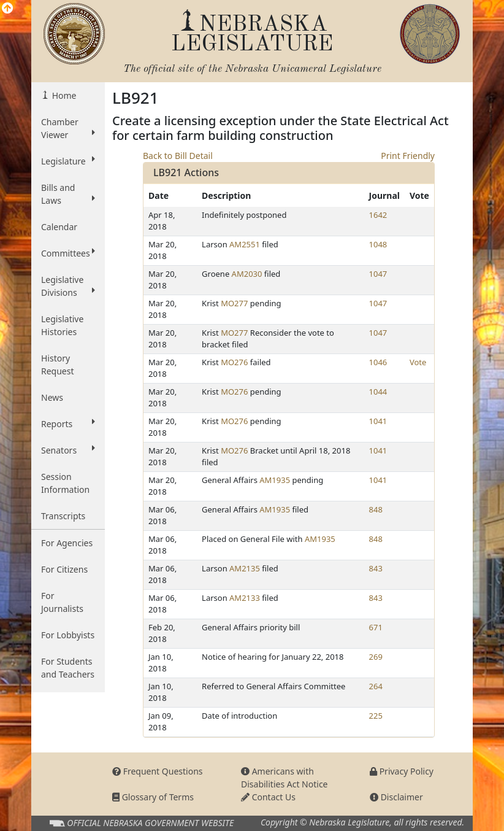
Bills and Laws (68, 194)
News (52, 397)
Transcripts (63, 516)
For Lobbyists (68, 635)
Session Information (65, 483)
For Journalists (62, 602)
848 (376, 509)
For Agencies (67, 543)
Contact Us (268, 797)
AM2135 (245, 568)
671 (376, 627)
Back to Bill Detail (178, 156)
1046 (378, 362)
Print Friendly (408, 156)
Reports (68, 423)
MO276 (234, 362)
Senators (68, 450)
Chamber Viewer (68, 128)
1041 (378, 421)
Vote (418, 362)
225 (376, 716)
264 (376, 686)
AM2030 (247, 274)
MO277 (234, 303)
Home (63, 95)
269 (376, 657)
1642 (378, 215)
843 (376, 568)
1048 (378, 244)
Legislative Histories (62, 325)
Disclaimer (396, 797)
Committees (68, 253)
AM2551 (245, 244)
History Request (58, 365)
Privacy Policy (402, 771)
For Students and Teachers (68, 668)
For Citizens (64, 569)
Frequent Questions (158, 771)
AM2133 (245, 598)
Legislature (68, 161)
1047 (378, 274)
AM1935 (275, 480)
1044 (378, 392)
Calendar (59, 227)
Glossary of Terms (153, 797)
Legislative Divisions (68, 286)
